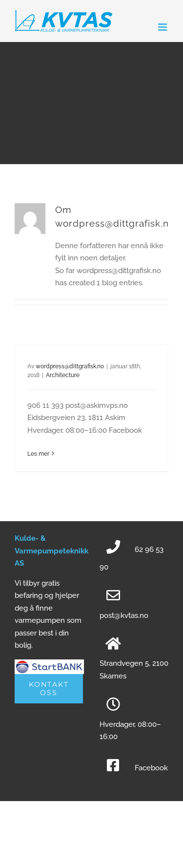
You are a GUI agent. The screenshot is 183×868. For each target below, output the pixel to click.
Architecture (63, 375)
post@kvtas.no (124, 615)
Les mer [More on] (38, 454)
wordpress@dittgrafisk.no (70, 366)
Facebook (151, 768)
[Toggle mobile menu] (163, 27)
